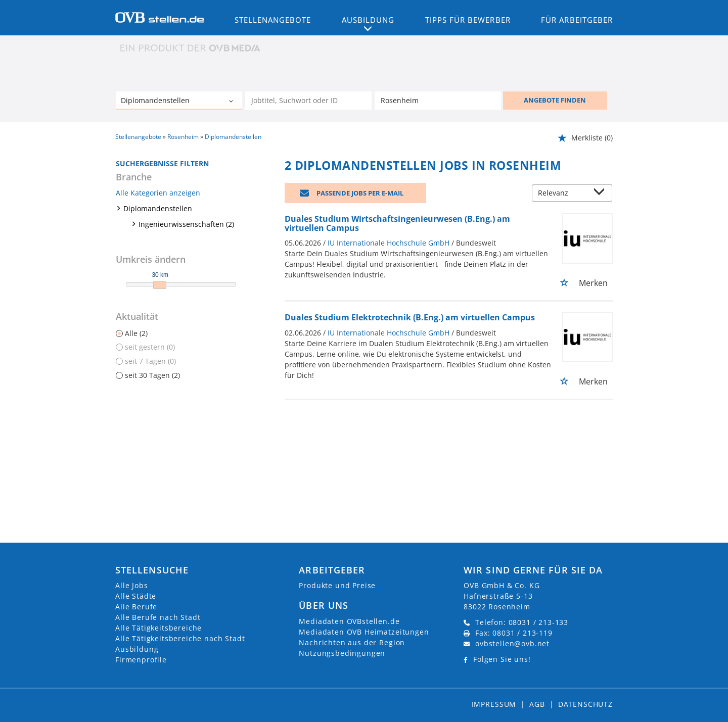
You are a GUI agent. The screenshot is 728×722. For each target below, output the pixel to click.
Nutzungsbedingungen (342, 653)
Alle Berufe (136, 607)
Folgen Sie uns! (502, 659)
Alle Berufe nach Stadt (158, 617)
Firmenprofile (141, 660)
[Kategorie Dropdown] (232, 102)
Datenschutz (585, 704)
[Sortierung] (562, 194)
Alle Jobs (132, 585)
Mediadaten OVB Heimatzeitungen (364, 632)
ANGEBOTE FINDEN (555, 100)
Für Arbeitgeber (577, 20)
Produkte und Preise (337, 585)
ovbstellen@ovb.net (512, 643)
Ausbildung (137, 649)
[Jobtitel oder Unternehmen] (308, 101)
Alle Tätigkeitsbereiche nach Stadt (180, 638)
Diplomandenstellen (158, 208)
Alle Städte (136, 596)
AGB (537, 704)
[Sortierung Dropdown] (602, 194)
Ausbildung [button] (368, 20)
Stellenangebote (273, 20)
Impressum (494, 704)
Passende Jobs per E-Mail (360, 193)
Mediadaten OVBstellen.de (349, 621)
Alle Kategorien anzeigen (158, 193)
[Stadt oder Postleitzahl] (438, 101)
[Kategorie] (169, 102)
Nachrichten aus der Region (352, 642)
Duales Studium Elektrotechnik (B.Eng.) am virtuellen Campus (410, 317)
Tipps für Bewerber (468, 20)
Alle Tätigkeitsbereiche (158, 628)
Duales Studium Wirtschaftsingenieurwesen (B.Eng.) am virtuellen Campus (397, 223)
